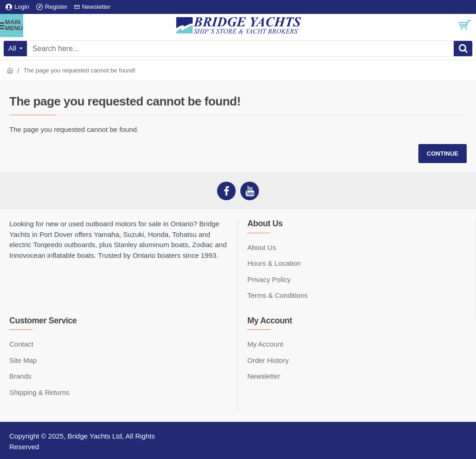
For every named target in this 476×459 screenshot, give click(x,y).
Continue (443, 154)
